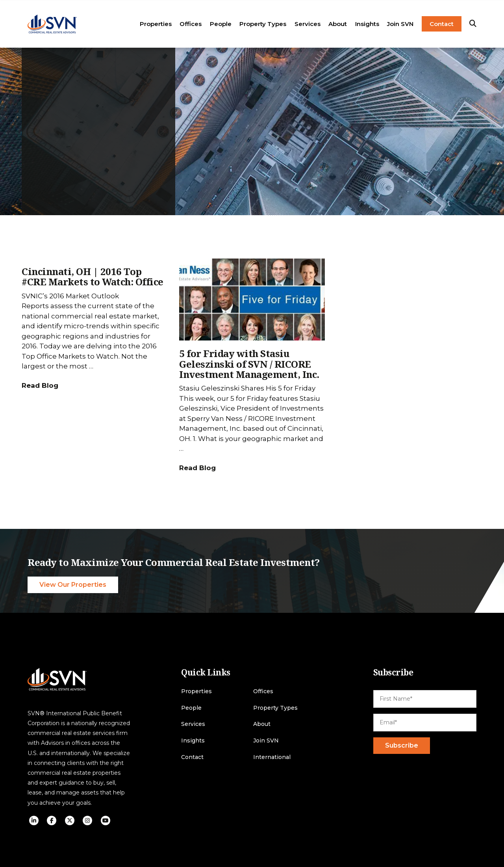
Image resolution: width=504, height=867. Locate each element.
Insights (367, 24)
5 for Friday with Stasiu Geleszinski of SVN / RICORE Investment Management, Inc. (249, 364)
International (272, 757)
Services (308, 24)
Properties (156, 24)
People (221, 24)
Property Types (263, 24)
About (338, 24)
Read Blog (40, 385)
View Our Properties (73, 585)
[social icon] (34, 820)
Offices (191, 24)
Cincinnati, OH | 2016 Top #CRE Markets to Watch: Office (93, 276)
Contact (442, 24)
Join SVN (400, 24)
